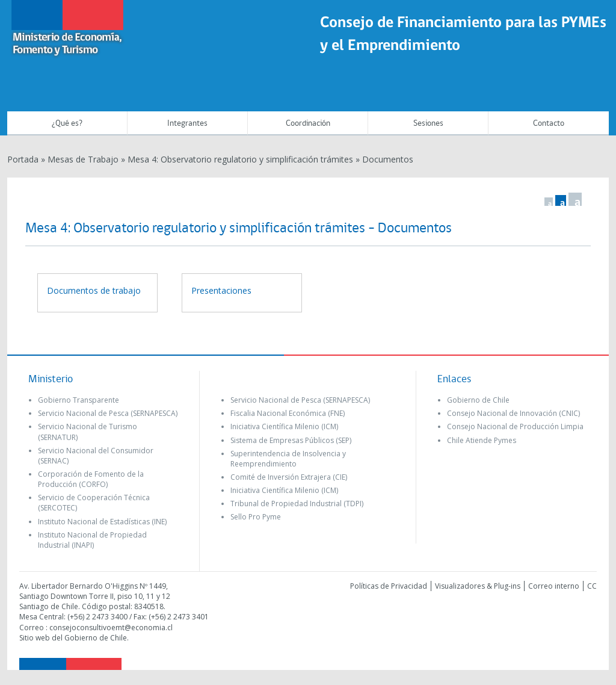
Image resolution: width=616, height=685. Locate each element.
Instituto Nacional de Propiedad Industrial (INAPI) (92, 540)
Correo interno (554, 586)
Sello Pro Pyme (256, 517)
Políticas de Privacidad (389, 586)
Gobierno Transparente (79, 400)
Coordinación (308, 124)
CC (592, 586)
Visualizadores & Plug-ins (478, 586)
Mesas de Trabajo (83, 159)
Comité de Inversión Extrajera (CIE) (289, 477)
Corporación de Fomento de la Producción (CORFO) (91, 479)
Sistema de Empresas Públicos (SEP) (291, 440)
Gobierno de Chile (478, 400)
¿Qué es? (67, 124)
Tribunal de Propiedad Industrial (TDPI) (297, 504)
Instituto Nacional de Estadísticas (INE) (102, 522)
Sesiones (428, 124)
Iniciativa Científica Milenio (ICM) (284, 426)
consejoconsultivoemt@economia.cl (111, 628)
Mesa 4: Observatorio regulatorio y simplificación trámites (240, 159)
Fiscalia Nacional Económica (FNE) (288, 413)
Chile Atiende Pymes (482, 440)
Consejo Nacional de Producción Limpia (515, 426)
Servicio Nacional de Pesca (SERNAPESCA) (108, 413)
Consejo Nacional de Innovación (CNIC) (513, 413)
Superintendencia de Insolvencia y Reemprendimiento (288, 459)
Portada (23, 159)
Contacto (549, 124)
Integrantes (187, 124)
